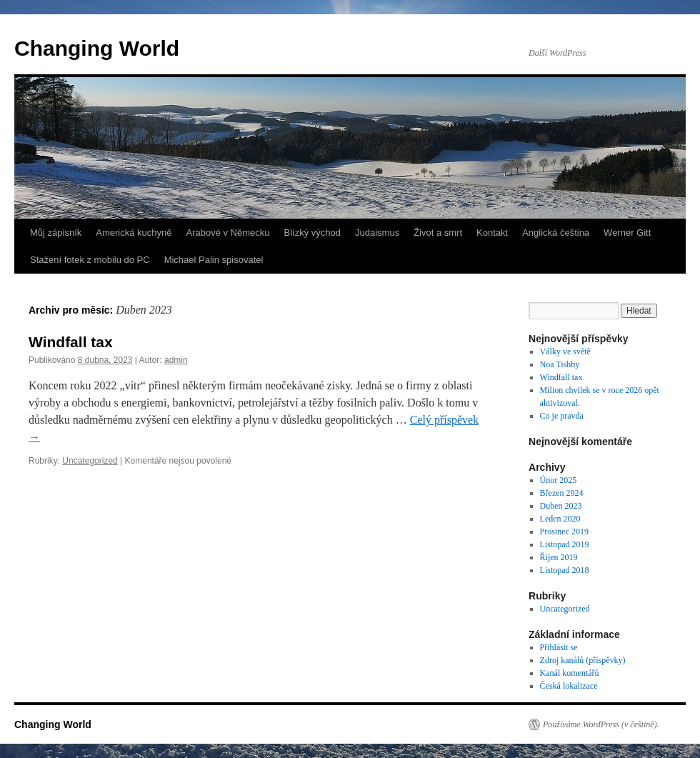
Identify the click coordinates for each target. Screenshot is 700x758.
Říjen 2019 (559, 557)
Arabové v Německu (227, 233)
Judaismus (377, 233)
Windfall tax (71, 342)
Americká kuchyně (134, 233)
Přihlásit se (559, 647)
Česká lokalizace (569, 686)
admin (176, 360)
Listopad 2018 (565, 570)
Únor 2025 (559, 480)
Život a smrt (438, 233)
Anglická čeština (556, 233)
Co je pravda (562, 416)
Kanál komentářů (570, 673)
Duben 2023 (561, 506)
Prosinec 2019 (564, 532)
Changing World (97, 48)
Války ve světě (565, 351)
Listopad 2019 (565, 544)
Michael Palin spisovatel (214, 260)
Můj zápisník (56, 233)
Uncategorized (90, 461)
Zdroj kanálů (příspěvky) (583, 660)
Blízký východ (312, 233)
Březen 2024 (562, 493)
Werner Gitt (627, 233)
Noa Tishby (560, 364)
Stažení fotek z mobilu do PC (90, 260)
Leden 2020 (560, 519)
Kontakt (492, 233)
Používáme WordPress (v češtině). (601, 724)
